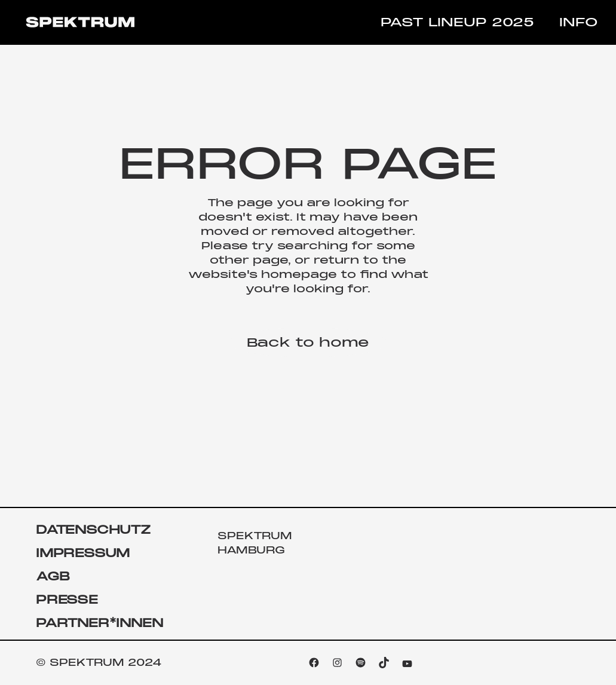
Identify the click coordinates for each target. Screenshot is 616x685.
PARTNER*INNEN (99, 623)
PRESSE (67, 600)
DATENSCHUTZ (93, 530)
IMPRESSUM (83, 553)
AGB (53, 577)
